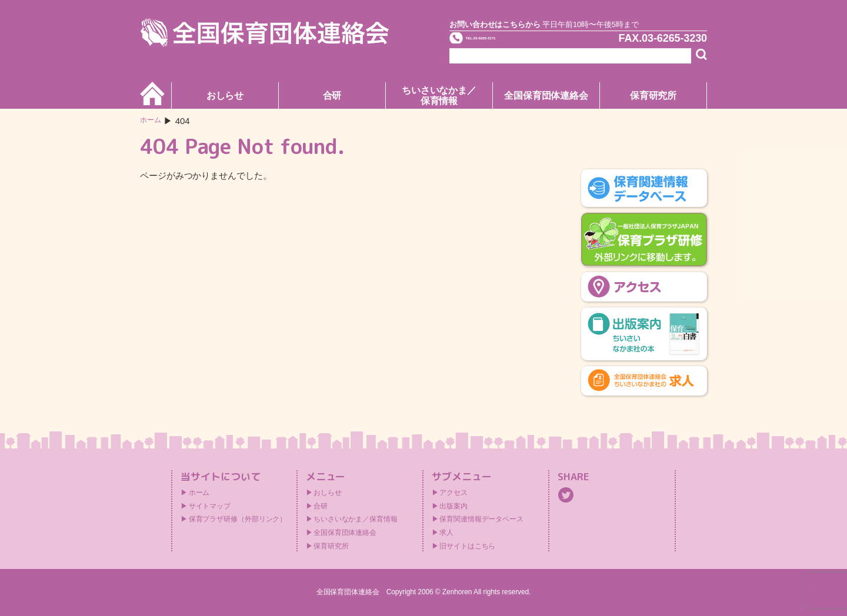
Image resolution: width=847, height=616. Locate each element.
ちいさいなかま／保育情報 (439, 96)
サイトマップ (210, 506)
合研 (332, 96)
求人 (446, 533)
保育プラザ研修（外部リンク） (238, 519)
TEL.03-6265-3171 (516, 43)
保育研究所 (653, 96)
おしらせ (225, 96)
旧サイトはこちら (467, 546)
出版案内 (453, 506)
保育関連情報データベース (481, 519)
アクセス (453, 493)
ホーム (153, 121)
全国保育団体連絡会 (546, 96)
